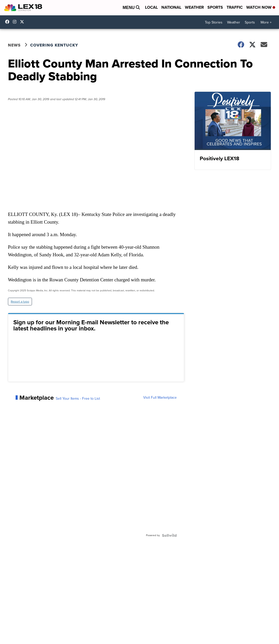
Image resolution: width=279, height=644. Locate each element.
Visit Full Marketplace (160, 398)
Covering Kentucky (54, 45)
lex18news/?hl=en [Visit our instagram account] (16, 22)
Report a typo (20, 302)
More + (266, 22)
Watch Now (261, 7)
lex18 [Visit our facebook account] (8, 22)
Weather (194, 7)
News (14, 45)
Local (151, 7)
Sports (215, 7)
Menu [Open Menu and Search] (131, 8)
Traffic (235, 7)
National (171, 7)
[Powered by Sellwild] (169, 535)
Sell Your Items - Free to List (78, 399)
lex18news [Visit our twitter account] (23, 22)
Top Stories (214, 22)
